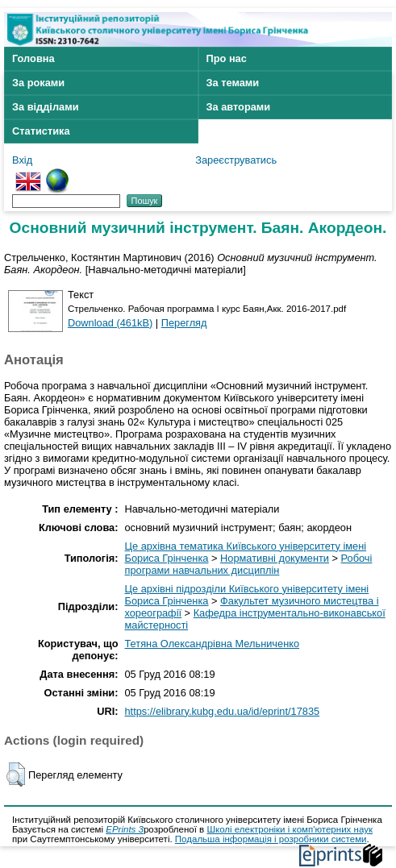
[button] (16, 775)
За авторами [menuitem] (239, 107)
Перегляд (184, 323)
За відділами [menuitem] (46, 107)
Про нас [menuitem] (227, 58)
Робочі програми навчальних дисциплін (249, 564)
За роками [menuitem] (38, 83)
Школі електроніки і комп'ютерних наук (290, 829)
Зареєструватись (236, 160)
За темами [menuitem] (233, 83)
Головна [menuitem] (33, 58)
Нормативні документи (275, 558)
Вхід (22, 160)
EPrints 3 (125, 829)
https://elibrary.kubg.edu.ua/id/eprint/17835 (223, 711)
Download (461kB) (110, 323)
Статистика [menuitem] (41, 131)
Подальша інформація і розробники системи (271, 839)
